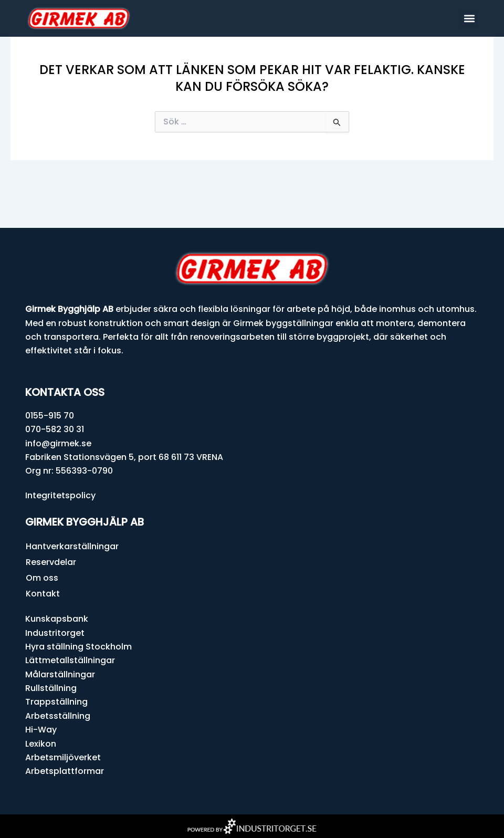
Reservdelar (51, 562)
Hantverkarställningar (72, 546)
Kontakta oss (65, 392)
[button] (469, 19)
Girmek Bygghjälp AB (85, 522)
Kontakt (43, 594)
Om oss (42, 578)
